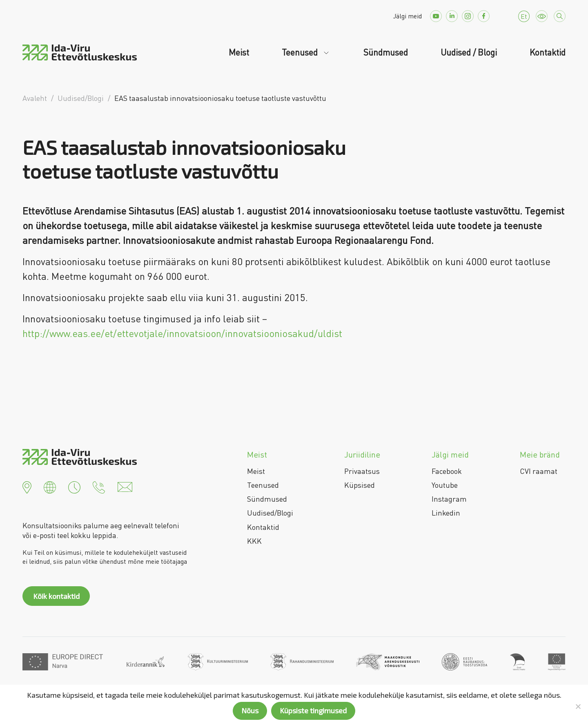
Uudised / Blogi (469, 52)
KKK (254, 541)
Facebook (447, 471)
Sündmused (386, 52)
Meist (239, 52)
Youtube (445, 485)
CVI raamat (539, 471)
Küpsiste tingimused (313, 710)
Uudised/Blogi (270, 513)
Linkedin (446, 513)
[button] (27, 486)
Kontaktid (548, 52)
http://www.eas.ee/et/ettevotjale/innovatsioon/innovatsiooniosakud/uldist (182, 333)
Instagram (449, 499)
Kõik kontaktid (56, 596)
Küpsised (360, 485)
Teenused (301, 52)
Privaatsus (362, 471)
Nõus (250, 710)
